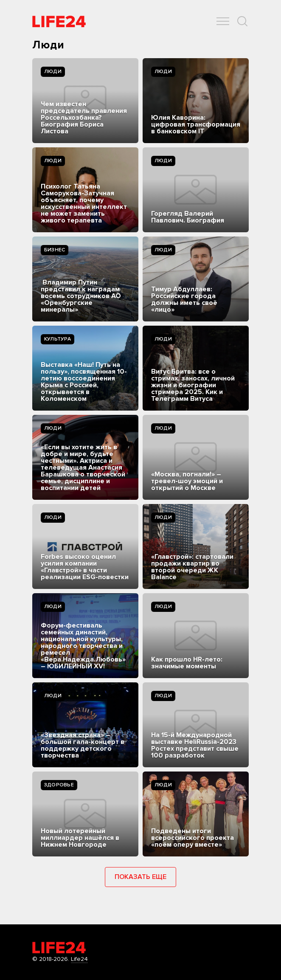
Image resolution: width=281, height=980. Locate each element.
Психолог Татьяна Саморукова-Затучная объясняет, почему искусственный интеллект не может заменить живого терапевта (84, 203)
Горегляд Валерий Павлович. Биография (188, 217)
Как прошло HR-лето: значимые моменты (187, 663)
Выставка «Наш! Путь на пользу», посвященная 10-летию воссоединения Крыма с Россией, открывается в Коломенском (84, 382)
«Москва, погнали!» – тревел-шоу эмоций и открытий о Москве (187, 481)
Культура (58, 339)
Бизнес (55, 250)
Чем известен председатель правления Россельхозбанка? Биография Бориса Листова (84, 118)
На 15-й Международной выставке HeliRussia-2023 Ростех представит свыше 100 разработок (195, 745)
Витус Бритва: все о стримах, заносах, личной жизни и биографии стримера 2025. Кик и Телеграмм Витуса (193, 385)
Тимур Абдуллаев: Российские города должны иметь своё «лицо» (184, 299)
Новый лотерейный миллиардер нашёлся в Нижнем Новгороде (80, 838)
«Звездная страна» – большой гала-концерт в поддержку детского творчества (83, 745)
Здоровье (59, 785)
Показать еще (140, 877)
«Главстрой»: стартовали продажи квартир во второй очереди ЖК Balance (192, 567)
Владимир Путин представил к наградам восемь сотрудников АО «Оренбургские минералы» (81, 296)
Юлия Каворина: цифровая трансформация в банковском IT (196, 124)
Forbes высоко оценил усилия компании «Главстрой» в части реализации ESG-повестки (85, 567)
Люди (53, 72)
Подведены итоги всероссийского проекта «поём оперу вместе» (192, 838)
